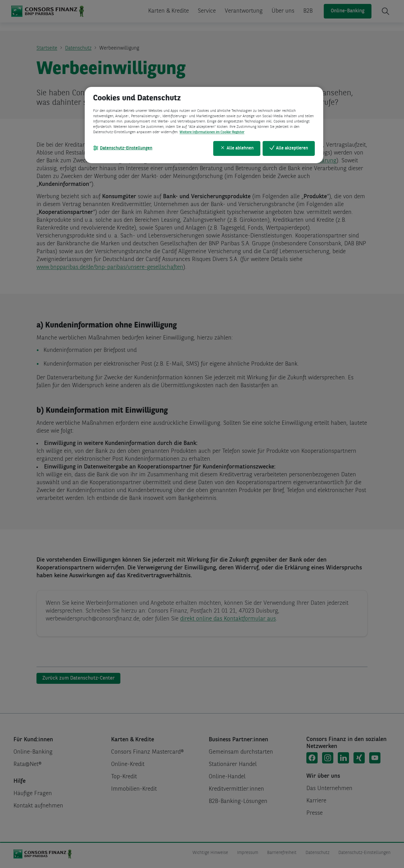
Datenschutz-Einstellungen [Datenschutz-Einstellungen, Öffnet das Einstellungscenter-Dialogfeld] (126, 148)
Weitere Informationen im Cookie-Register (212, 132)
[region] (204, 125)
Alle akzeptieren (292, 148)
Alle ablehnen (240, 148)
